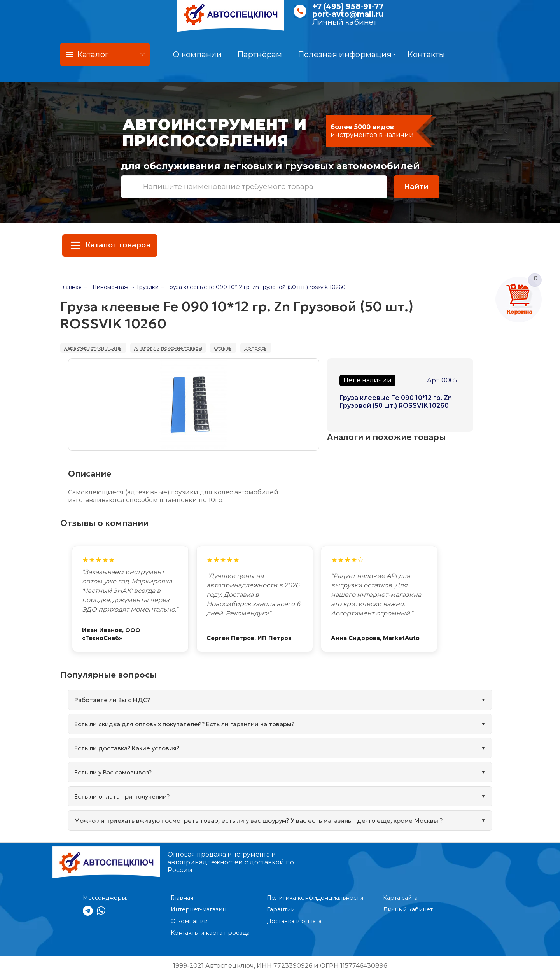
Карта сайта (400, 898)
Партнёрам (260, 54)
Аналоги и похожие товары (168, 348)
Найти (416, 187)
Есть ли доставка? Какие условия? (127, 748)
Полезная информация (347, 54)
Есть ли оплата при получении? (122, 796)
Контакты (426, 54)
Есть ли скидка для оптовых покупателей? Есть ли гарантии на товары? (184, 724)
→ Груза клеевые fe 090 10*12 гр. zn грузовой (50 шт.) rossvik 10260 (253, 287)
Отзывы (223, 348)
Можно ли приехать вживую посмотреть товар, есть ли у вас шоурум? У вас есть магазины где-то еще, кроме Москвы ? (258, 820)
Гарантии (281, 909)
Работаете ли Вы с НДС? (112, 700)
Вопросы (256, 348)
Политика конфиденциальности (315, 898)
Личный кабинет (345, 22)
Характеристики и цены (93, 348)
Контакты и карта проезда (210, 933)
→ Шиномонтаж (106, 287)
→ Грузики (144, 287)
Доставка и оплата (294, 921)
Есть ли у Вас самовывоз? (113, 772)
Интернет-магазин (199, 909)
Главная (71, 287)
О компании (197, 54)
